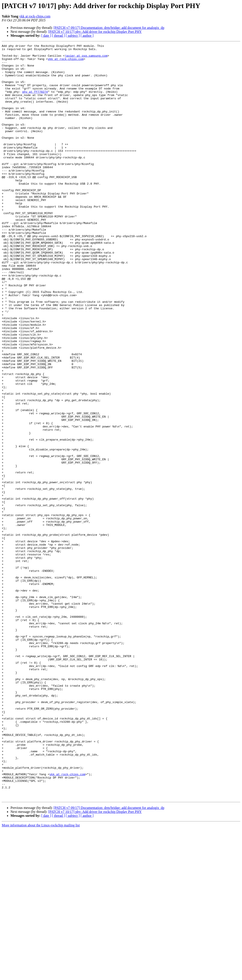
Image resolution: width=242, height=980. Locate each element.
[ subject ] (73, 36)
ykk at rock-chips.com (35, 16)
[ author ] (87, 36)
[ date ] (46, 36)
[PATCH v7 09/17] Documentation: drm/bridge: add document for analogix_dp (109, 28)
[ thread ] (58, 36)
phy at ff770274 (35, 101)
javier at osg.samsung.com (86, 58)
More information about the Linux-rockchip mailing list (41, 976)
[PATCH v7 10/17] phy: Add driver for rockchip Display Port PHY (95, 32)
